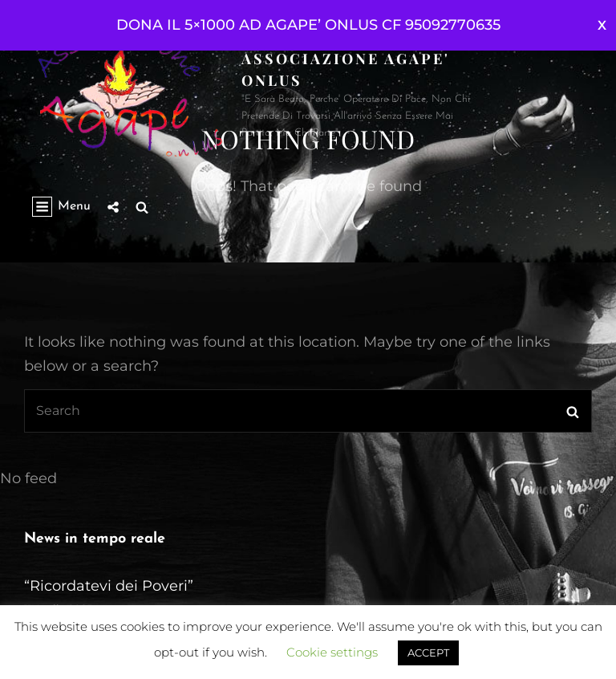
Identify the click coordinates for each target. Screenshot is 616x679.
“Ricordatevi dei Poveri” (109, 586)
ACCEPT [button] (428, 653)
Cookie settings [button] (332, 652)
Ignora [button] (602, 25)
